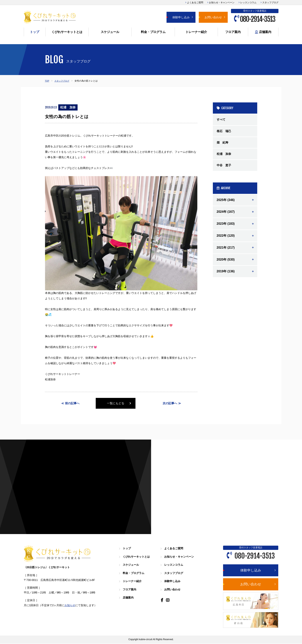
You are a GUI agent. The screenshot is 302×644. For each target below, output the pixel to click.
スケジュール (110, 32)
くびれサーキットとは (67, 32)
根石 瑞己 (224, 132)
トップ (35, 32)
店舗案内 (263, 32)
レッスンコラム (248, 3)
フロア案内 (233, 32)
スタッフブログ (270, 3)
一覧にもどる (121, 403)
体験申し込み (181, 17)
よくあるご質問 (195, 3)
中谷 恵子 (224, 168)
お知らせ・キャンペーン (222, 3)
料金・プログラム (153, 32)
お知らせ (70, 606)
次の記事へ (170, 403)
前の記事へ (72, 403)
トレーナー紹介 (196, 32)
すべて (221, 120)
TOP (47, 81)
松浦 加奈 (224, 156)
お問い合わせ (213, 17)
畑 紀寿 (223, 144)
